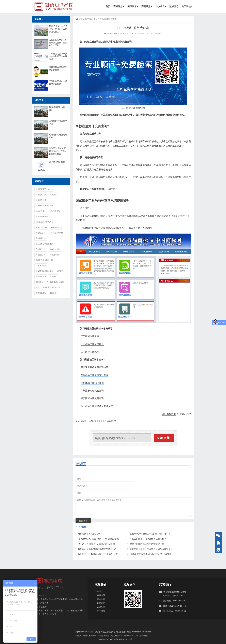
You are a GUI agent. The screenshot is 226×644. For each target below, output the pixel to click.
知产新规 (60, 271)
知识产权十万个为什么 (44, 189)
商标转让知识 (41, 233)
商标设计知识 (55, 255)
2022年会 (39, 282)
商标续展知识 (41, 238)
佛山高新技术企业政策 (44, 244)
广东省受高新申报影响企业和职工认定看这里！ (58, 56)
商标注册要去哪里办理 (44, 260)
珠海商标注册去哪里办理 (58, 122)
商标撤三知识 (41, 249)
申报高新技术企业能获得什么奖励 (58, 82)
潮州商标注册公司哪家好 (58, 136)
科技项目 (160, 6)
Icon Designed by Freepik (104, 639)
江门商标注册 (90, 19)
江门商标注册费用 (90, 336)
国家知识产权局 (42, 227)
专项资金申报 (41, 293)
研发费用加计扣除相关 (44, 271)
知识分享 (101, 607)
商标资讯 (112, 421)
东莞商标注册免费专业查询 (94, 375)
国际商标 (132, 6)
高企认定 (101, 599)
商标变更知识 (41, 255)
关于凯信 (186, 6)
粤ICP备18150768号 (124, 639)
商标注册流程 (100, 421)
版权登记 (174, 6)
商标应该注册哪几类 (44, 222)
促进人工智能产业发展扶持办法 (48, 287)
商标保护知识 (56, 227)
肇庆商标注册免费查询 (92, 398)
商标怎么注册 (87, 421)
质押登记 (53, 277)
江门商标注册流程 (90, 352)
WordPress (146, 632)
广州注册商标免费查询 (92, 391)
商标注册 (118, 6)
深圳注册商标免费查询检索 (94, 367)
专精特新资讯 (41, 277)
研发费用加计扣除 (57, 162)
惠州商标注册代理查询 (92, 383)
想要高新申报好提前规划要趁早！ (58, 69)
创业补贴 (53, 293)
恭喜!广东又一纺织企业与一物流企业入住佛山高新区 (58, 29)
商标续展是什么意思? (57, 109)
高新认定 (146, 6)
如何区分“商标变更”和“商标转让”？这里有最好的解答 (58, 151)
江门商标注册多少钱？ (92, 344)
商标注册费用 (41, 211)
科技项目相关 (41, 200)
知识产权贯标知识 (56, 233)
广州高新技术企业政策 (55, 282)
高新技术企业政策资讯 (44, 206)
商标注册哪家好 (42, 216)
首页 (108, 6)
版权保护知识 (55, 249)
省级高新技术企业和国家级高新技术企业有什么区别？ (58, 43)
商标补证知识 (41, 266)
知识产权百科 (123, 34)
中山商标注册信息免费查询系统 (97, 406)
